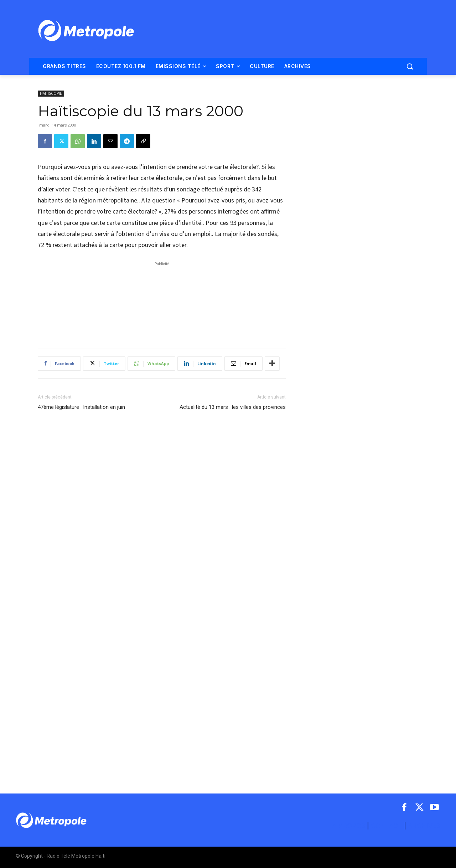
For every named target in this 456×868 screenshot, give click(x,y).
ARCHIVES (424, 826)
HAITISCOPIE (51, 93)
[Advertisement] (162, 302)
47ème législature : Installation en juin (81, 407)
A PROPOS (349, 826)
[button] (410, 66)
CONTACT (387, 826)
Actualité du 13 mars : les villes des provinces (233, 407)
